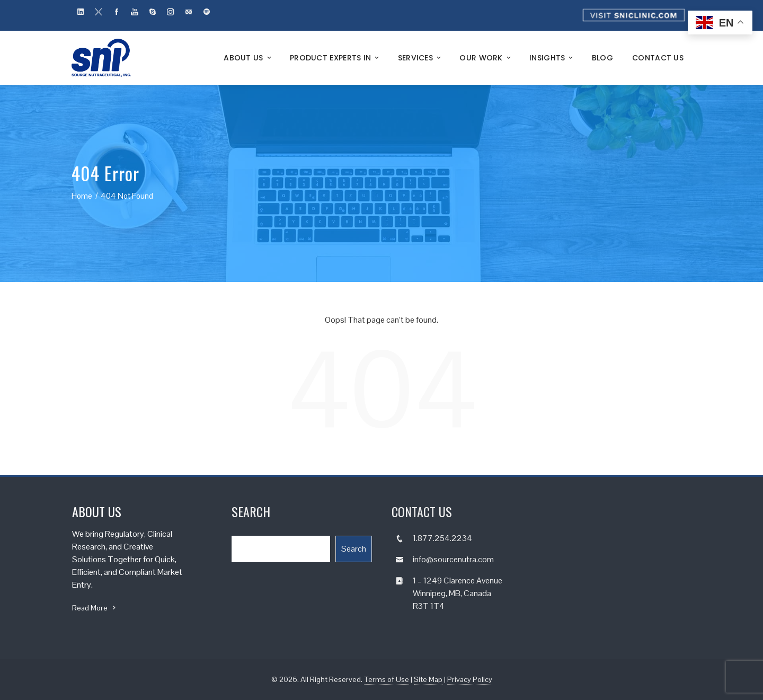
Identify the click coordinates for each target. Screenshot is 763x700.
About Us (248, 58)
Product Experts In (335, 58)
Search (354, 549)
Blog (602, 58)
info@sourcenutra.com (453, 559)
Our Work (486, 58)
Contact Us (658, 58)
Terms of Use (387, 679)
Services (420, 58)
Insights (552, 58)
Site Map (428, 679)
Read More (95, 608)
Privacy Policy (470, 679)
